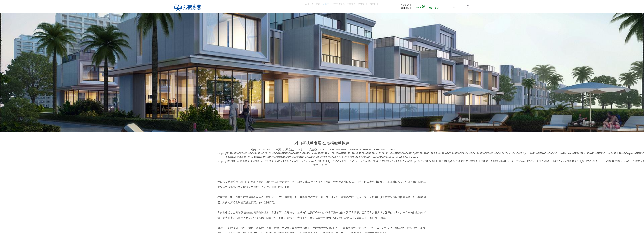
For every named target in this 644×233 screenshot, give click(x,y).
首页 (253, 7)
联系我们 (369, 7)
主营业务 (330, 7)
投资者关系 (309, 7)
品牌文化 (349, 7)
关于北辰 (270, 7)
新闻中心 (289, 7)
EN (454, 7)
